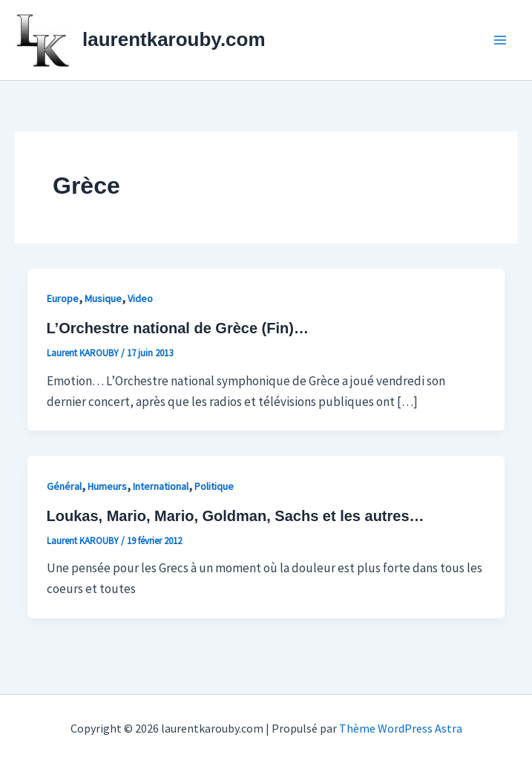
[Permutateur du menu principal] (501, 40)
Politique (214, 486)
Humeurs (107, 486)
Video (140, 298)
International (161, 486)
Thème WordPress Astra (401, 728)
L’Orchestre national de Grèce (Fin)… (178, 328)
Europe (63, 298)
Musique (103, 298)
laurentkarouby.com (174, 39)
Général (64, 486)
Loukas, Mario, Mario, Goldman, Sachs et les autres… (236, 516)
